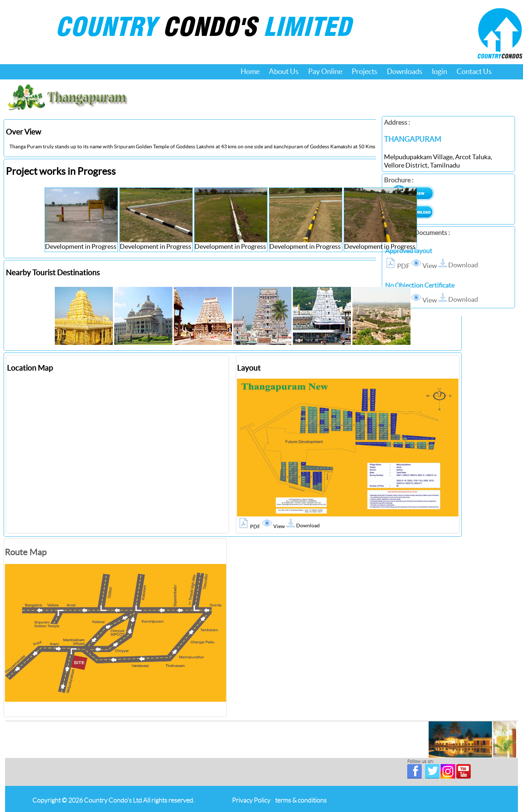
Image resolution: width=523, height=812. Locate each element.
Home (250, 71)
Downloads (405, 71)
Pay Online (325, 71)
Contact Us (474, 71)
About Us (284, 71)
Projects (365, 71)
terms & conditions (301, 800)
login (440, 71)
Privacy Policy (251, 800)
